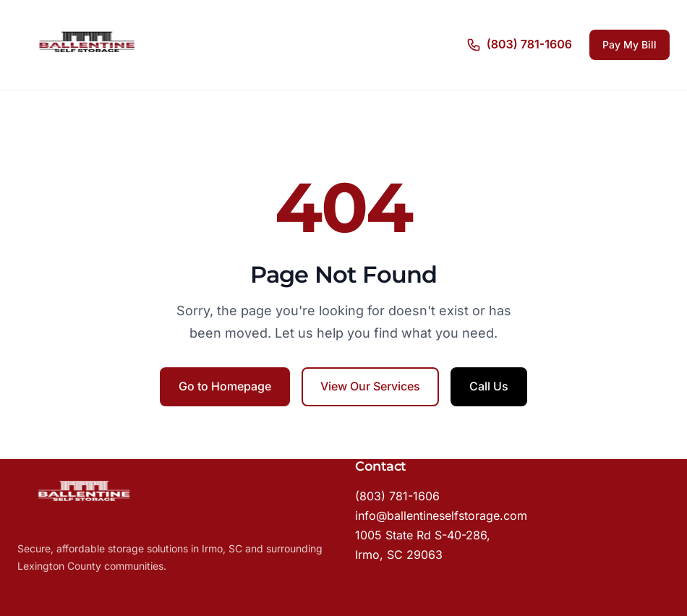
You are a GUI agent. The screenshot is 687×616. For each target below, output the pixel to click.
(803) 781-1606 (397, 496)
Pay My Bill (630, 44)
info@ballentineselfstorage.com (441, 516)
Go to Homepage (225, 386)
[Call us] (519, 45)
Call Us (489, 386)
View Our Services (370, 386)
